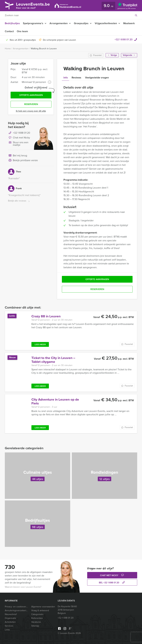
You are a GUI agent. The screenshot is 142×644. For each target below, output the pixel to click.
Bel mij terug (18, 156)
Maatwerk (129, 23)
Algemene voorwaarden (43, 607)
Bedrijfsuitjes (12, 23)
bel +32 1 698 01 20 (112, 583)
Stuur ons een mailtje (18, 144)
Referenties (37, 618)
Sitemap (35, 626)
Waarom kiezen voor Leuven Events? (23, 587)
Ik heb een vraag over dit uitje (31, 111)
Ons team (22, 31)
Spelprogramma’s (33, 23)
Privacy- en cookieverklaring (17, 607)
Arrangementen (59, 23)
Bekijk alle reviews (19, 201)
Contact (9, 31)
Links (7, 630)
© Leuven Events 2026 (69, 633)
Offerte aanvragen (31, 95)
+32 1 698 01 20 (124, 39)
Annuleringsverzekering (17, 610)
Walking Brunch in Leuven (44, 49)
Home (8, 49)
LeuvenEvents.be (33, 5)
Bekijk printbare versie (23, 161)
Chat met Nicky (19, 138)
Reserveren (31, 104)
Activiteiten (10, 622)
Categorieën (37, 614)
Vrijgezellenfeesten (106, 23)
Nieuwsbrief (11, 614)
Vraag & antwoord (40, 610)
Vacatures (36, 622)
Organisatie (10, 618)
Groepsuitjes (81, 23)
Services (9, 626)
